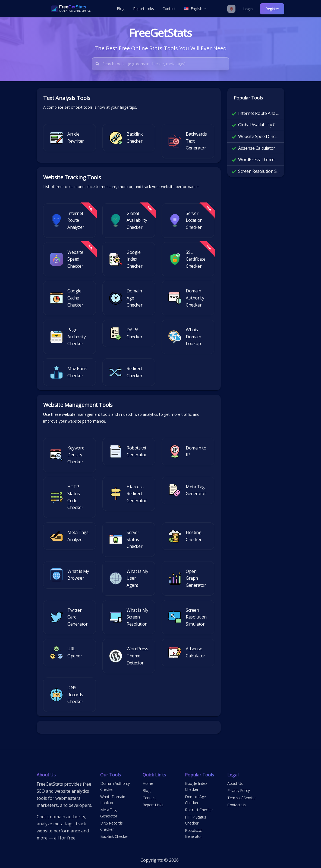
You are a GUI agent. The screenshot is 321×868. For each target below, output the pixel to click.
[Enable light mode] (231, 9)
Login (248, 9)
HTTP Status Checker (196, 820)
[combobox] (165, 64)
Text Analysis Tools (67, 98)
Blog (121, 9)
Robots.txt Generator (193, 833)
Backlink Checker (114, 836)
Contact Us (237, 805)
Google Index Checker (196, 786)
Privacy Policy (238, 790)
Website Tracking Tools (72, 177)
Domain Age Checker (195, 800)
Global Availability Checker (259, 125)
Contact (169, 9)
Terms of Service (241, 798)
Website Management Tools (78, 405)
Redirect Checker (199, 810)
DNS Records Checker (111, 826)
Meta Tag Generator (109, 813)
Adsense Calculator (257, 148)
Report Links (143, 9)
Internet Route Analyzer (259, 113)
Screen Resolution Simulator (259, 171)
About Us (235, 783)
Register (272, 9)
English (195, 9)
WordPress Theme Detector (259, 160)
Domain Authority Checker (115, 786)
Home (148, 783)
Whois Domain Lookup (113, 800)
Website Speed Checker (259, 136)
